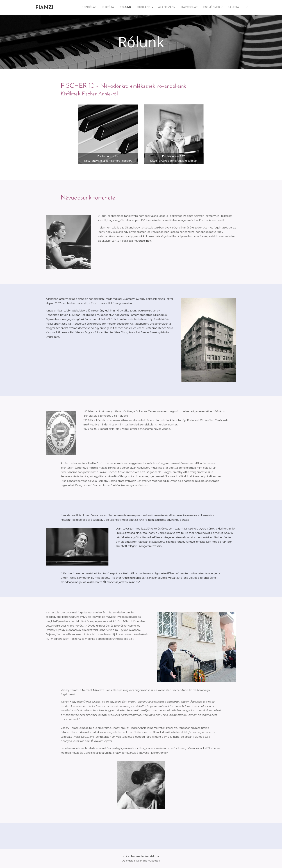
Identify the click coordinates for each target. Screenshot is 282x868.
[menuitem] (196, 7)
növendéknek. (143, 241)
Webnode (141, 861)
